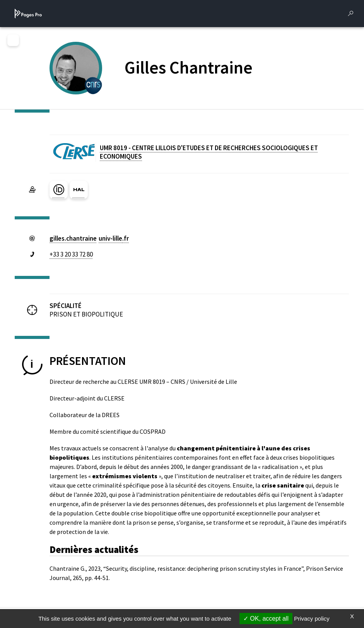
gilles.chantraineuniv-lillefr (89, 238)
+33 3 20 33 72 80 (71, 254)
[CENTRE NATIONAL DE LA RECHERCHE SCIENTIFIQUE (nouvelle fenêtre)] (93, 85)
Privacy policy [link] (312, 619)
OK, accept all (266, 619)
